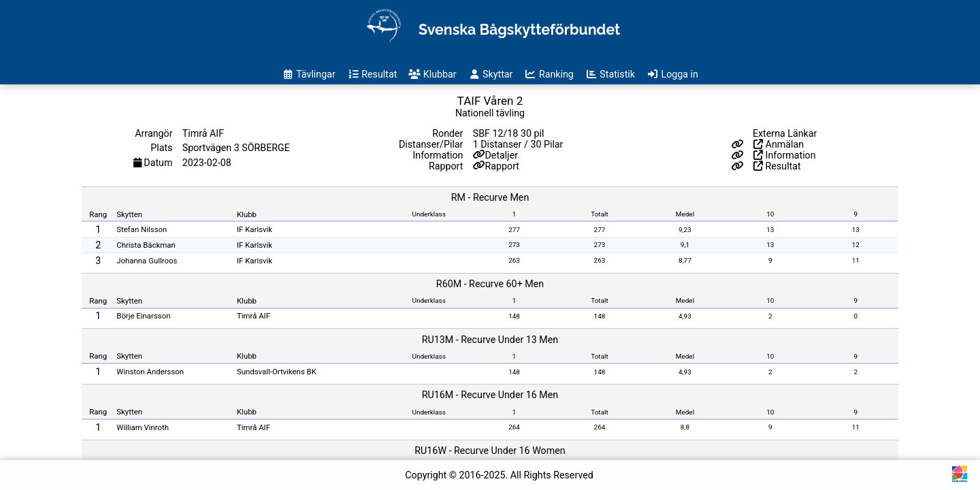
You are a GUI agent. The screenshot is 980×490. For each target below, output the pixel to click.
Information (785, 155)
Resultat (777, 166)
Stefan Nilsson (142, 229)
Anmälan (779, 144)
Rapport (503, 166)
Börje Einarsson (143, 316)
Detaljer (502, 155)
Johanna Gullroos (147, 261)
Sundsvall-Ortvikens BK (277, 372)
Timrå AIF (254, 316)
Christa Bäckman (146, 245)
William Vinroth (143, 427)
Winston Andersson (150, 372)
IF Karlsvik (255, 229)
